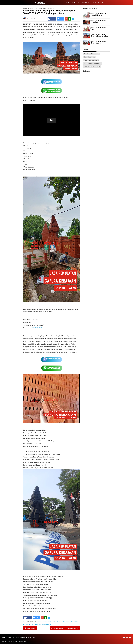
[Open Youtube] (130, 638)
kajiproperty (23, 641)
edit (34, 622)
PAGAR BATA (85, 3)
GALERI (94, 3)
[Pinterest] (66, 19)
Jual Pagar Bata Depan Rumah (92, 63)
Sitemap (15, 637)
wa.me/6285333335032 (34, 328)
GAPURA (67, 3)
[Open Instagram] (127, 638)
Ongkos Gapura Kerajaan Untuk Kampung (41, 625)
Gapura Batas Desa (89, 57)
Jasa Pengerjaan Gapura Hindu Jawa (51, 622)
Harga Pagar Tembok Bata (91, 60)
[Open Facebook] (124, 638)
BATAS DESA (76, 3)
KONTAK (101, 3)
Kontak (9, 637)
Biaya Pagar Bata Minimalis (92, 54)
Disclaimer (23, 637)
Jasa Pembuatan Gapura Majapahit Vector (98, 42)
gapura (40, 622)
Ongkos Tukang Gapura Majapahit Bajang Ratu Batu (99, 35)
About (3, 637)
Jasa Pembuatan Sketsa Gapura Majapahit (98, 14)
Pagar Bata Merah (89, 66)
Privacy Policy (31, 637)
